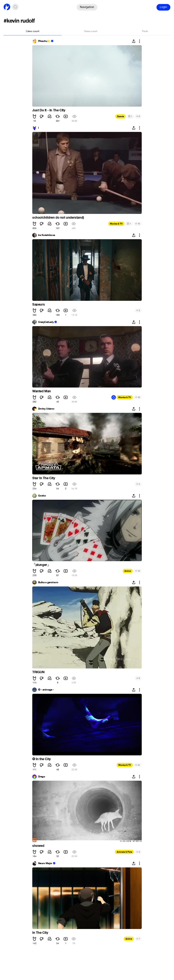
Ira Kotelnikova (47, 235)
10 (138, 224)
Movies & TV (116, 224)
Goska (42, 496)
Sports (120, 116)
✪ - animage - (46, 690)
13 (138, 571)
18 (138, 397)
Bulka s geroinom (48, 582)
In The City (40, 933)
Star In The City (44, 478)
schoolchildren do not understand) (58, 218)
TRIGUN (38, 672)
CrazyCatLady (46, 322)
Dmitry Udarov (46, 409)
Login (163, 7)
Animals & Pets (124, 852)
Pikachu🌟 (44, 41)
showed (38, 846)
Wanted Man (42, 391)
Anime (128, 571)
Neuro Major (45, 863)
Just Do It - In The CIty (49, 110)
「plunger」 (41, 565)
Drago (42, 777)
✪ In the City (41, 759)
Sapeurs (38, 304)
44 (138, 765)
